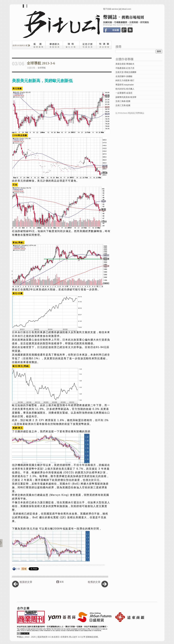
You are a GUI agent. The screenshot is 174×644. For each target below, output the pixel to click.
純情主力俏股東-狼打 (125, 80)
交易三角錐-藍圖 (123, 101)
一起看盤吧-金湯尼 (124, 93)
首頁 (62, 582)
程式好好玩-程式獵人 (125, 89)
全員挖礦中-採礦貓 (124, 76)
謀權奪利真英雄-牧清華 (126, 97)
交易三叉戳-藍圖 (123, 105)
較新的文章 (26, 582)
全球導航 (42, 68)
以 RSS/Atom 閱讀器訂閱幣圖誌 (130, 113)
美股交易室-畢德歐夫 (125, 64)
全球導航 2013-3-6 (41, 63)
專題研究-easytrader (125, 85)
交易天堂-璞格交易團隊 (126, 72)
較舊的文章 (94, 582)
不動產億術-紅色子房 (125, 68)
